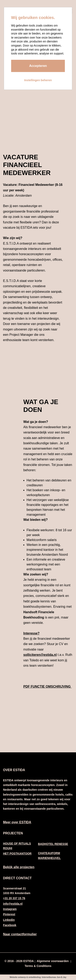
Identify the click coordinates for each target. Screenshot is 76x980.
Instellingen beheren (38, 80)
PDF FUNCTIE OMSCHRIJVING (47, 687)
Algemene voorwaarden (53, 961)
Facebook (10, 925)
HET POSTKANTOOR (17, 854)
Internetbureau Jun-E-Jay (54, 977)
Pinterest (9, 914)
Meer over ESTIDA (17, 822)
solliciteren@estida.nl (40, 655)
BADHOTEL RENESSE (53, 844)
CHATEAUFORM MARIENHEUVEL (49, 855)
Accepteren (38, 66)
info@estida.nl (13, 904)
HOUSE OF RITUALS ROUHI (17, 846)
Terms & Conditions (38, 966)
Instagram (10, 909)
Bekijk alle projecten (19, 867)
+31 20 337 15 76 (14, 898)
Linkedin (9, 920)
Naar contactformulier (20, 934)
